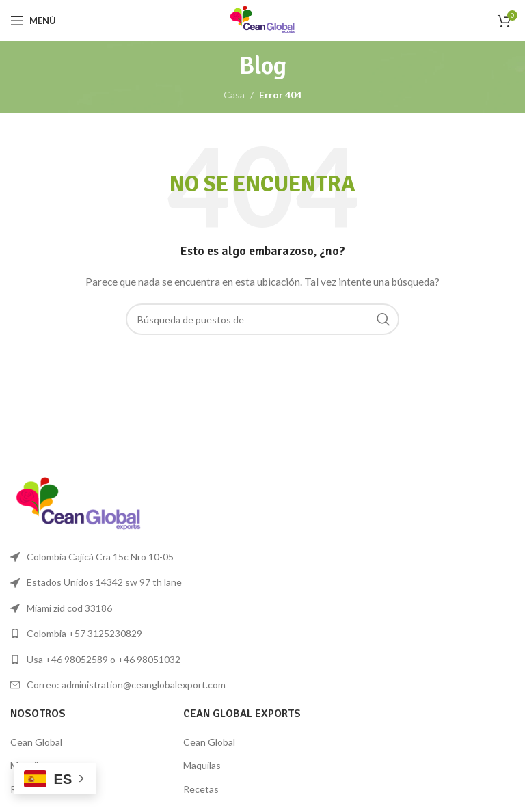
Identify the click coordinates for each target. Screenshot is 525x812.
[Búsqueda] (262, 319)
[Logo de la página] (262, 19)
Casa (234, 95)
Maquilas (202, 765)
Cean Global (36, 742)
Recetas (201, 789)
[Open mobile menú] (33, 21)
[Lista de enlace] (133, 634)
